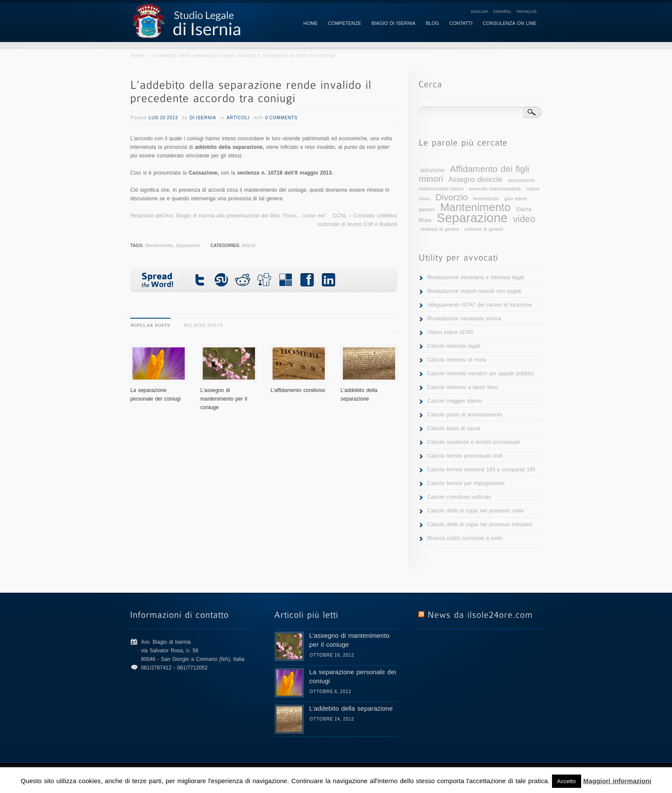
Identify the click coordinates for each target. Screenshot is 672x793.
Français (527, 12)
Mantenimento (159, 246)
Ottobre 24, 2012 (332, 719)
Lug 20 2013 (163, 118)
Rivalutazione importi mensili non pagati (474, 291)
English (480, 12)
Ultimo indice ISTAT (450, 332)
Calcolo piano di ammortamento (465, 415)
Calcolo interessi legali (454, 346)
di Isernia (203, 118)
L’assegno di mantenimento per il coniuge (224, 399)
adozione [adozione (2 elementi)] (432, 170)
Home (138, 56)
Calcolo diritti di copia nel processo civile (475, 511)
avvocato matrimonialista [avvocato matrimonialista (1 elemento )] (495, 189)
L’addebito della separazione (351, 708)
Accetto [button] (567, 781)
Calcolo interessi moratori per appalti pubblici (480, 374)
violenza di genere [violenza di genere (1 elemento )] (440, 229)
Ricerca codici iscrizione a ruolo (465, 538)
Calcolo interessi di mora (457, 360)
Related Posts (203, 325)
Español (502, 12)
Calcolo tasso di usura (454, 428)
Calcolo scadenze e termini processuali (474, 442)
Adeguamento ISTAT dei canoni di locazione (480, 305)
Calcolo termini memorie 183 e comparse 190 (481, 470)
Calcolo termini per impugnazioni (466, 483)
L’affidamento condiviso (298, 390)
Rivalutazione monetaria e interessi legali (476, 277)
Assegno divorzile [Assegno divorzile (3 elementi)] (476, 179)
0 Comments (282, 118)
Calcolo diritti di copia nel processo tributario (480, 525)
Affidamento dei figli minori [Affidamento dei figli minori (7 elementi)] (474, 174)
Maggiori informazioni (617, 781)
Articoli (238, 118)
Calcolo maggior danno (455, 401)
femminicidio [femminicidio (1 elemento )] (486, 199)
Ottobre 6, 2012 (331, 692)
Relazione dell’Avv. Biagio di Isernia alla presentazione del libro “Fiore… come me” (228, 216)
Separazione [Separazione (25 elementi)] (472, 218)
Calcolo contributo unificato (459, 497)
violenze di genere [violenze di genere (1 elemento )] (484, 229)
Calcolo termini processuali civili (465, 456)
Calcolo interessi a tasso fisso (463, 387)
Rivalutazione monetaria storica (464, 319)
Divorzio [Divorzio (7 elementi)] (452, 197)
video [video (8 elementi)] (524, 219)
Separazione (188, 246)
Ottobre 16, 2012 (332, 655)
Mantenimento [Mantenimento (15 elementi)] (475, 207)
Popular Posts (150, 325)
